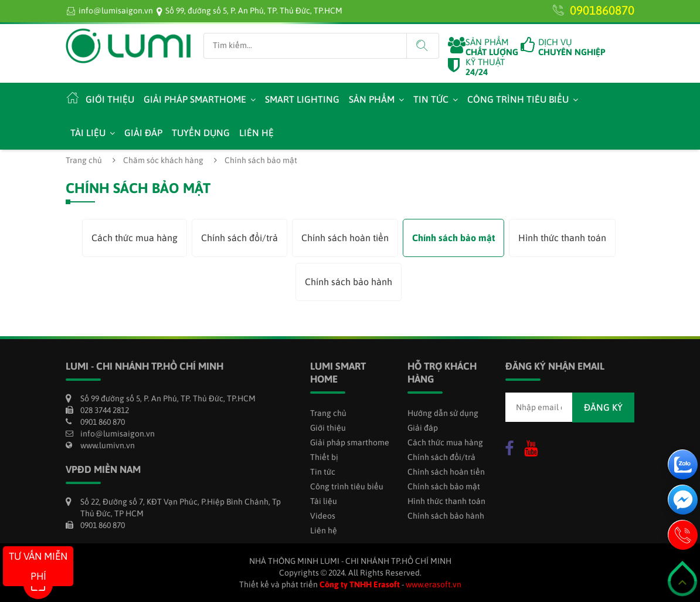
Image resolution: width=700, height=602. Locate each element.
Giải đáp (143, 133)
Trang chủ (84, 160)
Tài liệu (88, 133)
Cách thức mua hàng (135, 238)
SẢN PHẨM (492, 47)
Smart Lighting (302, 99)
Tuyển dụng (201, 133)
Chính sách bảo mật (453, 238)
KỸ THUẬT (485, 67)
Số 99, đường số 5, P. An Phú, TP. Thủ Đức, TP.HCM (254, 11)
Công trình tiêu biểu (518, 99)
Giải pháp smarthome (195, 99)
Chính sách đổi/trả (239, 238)
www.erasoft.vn (434, 584)
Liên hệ (256, 133)
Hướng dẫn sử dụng (443, 413)
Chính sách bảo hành (349, 282)
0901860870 (602, 10)
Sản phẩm (372, 99)
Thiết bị (324, 457)
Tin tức (431, 99)
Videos (323, 516)
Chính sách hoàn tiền (345, 238)
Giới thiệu (110, 99)
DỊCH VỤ (572, 47)
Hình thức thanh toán (562, 238)
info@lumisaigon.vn (116, 11)
